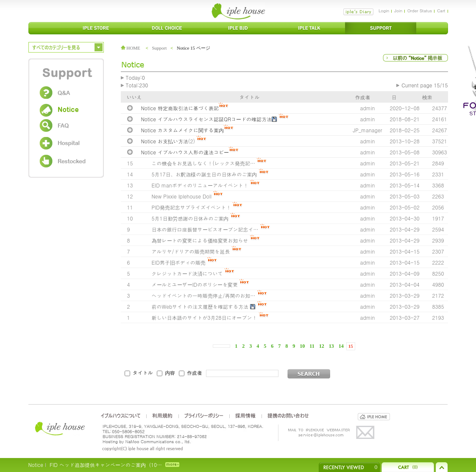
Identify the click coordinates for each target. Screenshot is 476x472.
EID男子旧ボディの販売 (179, 262)
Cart (441, 11)
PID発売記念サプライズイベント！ (192, 207)
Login (384, 11)
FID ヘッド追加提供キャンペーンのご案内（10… (106, 465)
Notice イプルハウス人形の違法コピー (185, 152)
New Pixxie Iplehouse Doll (182, 196)
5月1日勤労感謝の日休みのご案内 (190, 218)
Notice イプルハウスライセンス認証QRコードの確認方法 (206, 119)
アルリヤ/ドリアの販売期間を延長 (191, 251)
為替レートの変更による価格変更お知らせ (200, 240)
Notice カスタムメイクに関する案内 (182, 130)
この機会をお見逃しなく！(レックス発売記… (204, 163)
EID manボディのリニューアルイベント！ (200, 185)
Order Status (420, 11)
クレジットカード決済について (187, 273)
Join (398, 11)
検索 (427, 97)
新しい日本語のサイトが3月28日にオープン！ (205, 317)
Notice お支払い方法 (165, 141)
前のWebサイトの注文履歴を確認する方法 (200, 306)
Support (159, 48)
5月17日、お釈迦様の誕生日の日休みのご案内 (205, 174)
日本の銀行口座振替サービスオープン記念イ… (205, 229)
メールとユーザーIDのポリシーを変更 (195, 284)
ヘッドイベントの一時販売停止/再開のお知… (204, 295)
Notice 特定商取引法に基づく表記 (180, 108)
